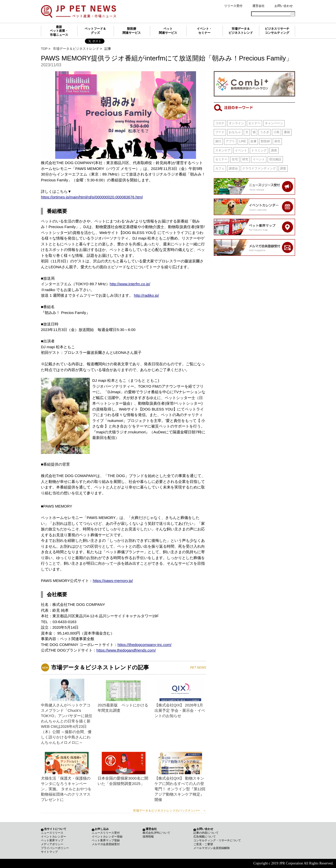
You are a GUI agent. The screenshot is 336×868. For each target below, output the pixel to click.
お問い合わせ (284, 6)
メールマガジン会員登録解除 (212, 848)
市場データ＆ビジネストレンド (241, 31)
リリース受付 (233, 6)
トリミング (259, 150)
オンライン (236, 123)
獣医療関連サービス (132, 31)
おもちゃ (235, 132)
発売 (277, 141)
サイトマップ (49, 852)
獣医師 (265, 141)
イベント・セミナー (204, 31)
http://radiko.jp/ (146, 295)
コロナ (220, 123)
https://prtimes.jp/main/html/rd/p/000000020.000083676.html (92, 197)
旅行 (218, 141)
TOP (44, 49)
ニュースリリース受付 (106, 833)
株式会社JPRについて (156, 833)
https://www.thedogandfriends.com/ (126, 650)
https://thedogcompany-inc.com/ (144, 645)
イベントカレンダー (54, 837)
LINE (243, 141)
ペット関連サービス (168, 31)
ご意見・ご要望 (203, 844)
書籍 (287, 132)
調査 (283, 168)
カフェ (220, 168)
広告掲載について (205, 837)
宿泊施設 (275, 159)
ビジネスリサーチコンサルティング (277, 31)
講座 (274, 150)
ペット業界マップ (52, 840)
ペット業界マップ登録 (106, 840)
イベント (241, 150)
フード (220, 132)
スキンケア (223, 150)
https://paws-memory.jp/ (113, 581)
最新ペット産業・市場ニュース (59, 31)
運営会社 (258, 6)
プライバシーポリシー (55, 848)
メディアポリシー (52, 844)
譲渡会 (233, 168)
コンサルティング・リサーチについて (217, 840)
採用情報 (148, 837)
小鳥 (277, 132)
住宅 (235, 159)
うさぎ (265, 132)
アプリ (230, 141)
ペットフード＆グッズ (95, 31)
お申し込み (102, 829)
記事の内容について (206, 833)
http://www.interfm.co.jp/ (130, 284)
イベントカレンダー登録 (107, 837)
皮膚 (253, 141)
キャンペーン (274, 123)
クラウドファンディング (259, 168)
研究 (245, 159)
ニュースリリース (52, 833)
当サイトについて (55, 829)
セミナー (254, 123)
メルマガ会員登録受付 (106, 844)
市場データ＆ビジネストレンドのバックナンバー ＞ (170, 811)
